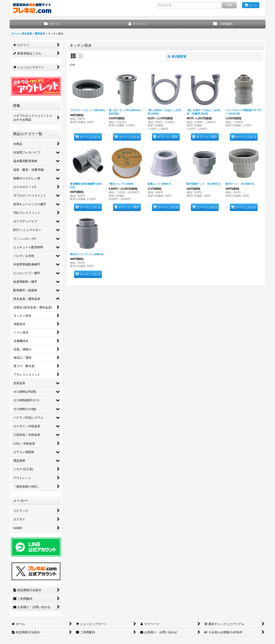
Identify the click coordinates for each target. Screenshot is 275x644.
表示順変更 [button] (177, 57)
